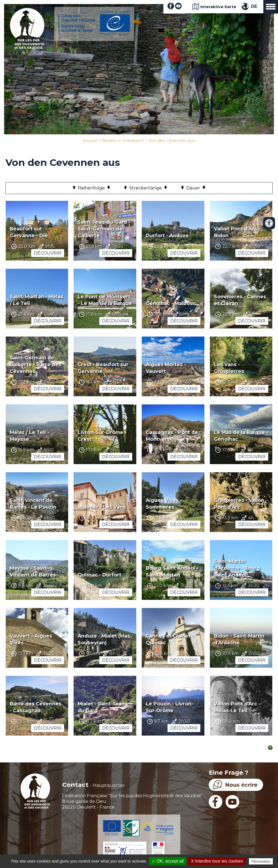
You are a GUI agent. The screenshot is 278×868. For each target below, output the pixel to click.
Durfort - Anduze (167, 235)
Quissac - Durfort (99, 575)
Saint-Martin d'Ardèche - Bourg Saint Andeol (237, 568)
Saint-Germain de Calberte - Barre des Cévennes (35, 364)
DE (254, 6)
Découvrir (48, 253)
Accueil (90, 141)
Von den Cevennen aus (172, 141)
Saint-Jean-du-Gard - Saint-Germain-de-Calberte (104, 229)
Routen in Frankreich (123, 141)
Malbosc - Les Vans (102, 507)
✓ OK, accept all (168, 861)
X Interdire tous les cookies (217, 861)
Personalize (261, 861)
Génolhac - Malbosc (171, 303)
